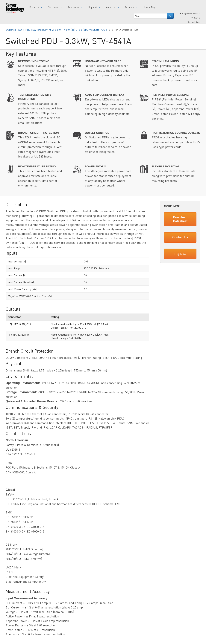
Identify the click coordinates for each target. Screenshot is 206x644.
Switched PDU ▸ (15, 30)
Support (93, 7)
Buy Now (180, 254)
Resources (73, 7)
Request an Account (191, 14)
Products (34, 7)
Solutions (53, 7)
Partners (129, 7)
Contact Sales (194, 22)
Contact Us (180, 237)
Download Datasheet (180, 219)
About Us (111, 7)
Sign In (197, 18)
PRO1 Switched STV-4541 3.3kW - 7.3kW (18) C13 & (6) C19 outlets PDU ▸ (67, 30)
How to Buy (149, 7)
